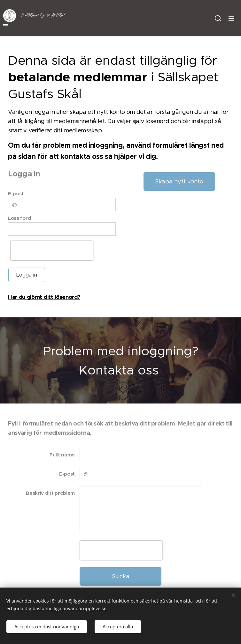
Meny (231, 19)
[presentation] (52, 251)
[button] (218, 18)
